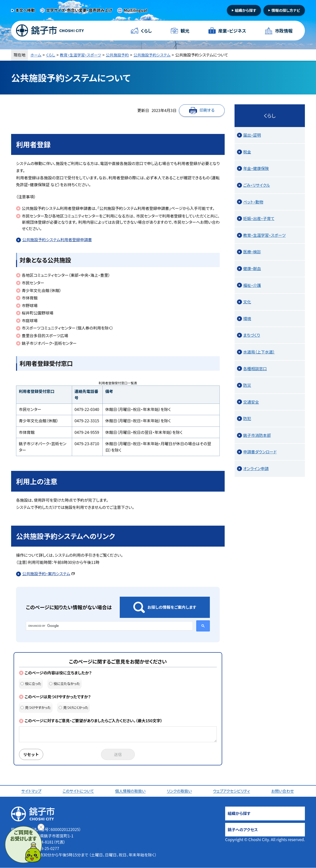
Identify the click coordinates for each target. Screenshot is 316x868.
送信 (118, 755)
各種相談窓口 (255, 369)
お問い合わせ (283, 791)
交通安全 (251, 402)
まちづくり (252, 335)
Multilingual (135, 10)
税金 (247, 152)
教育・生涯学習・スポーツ (82, 55)
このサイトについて (79, 791)
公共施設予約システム (155, 55)
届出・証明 (252, 135)
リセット (31, 755)
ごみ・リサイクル (257, 185)
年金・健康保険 (256, 168)
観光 (185, 31)
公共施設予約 (119, 55)
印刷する (207, 110)
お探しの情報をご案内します (172, 607)
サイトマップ (31, 791)
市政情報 (284, 31)
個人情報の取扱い (131, 791)
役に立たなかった (65, 683)
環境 (247, 318)
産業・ (232, 31)
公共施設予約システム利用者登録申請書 (57, 240)
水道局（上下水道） (259, 352)
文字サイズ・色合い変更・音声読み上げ (79, 10)
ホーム (36, 55)
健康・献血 (252, 268)
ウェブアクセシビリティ (232, 791)
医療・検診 (252, 252)
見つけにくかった (74, 707)
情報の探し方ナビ (286, 10)
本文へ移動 (25, 10)
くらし (146, 31)
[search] (109, 626)
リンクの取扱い (180, 791)
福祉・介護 (252, 285)
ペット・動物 (253, 202)
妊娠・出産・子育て (259, 218)
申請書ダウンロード (260, 452)
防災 (247, 385)
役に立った (31, 683)
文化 (247, 302)
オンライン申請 (256, 468)
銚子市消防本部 (257, 435)
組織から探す (246, 10)
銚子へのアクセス (243, 830)
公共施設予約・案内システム (49, 573)
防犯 (247, 418)
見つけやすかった (36, 707)
